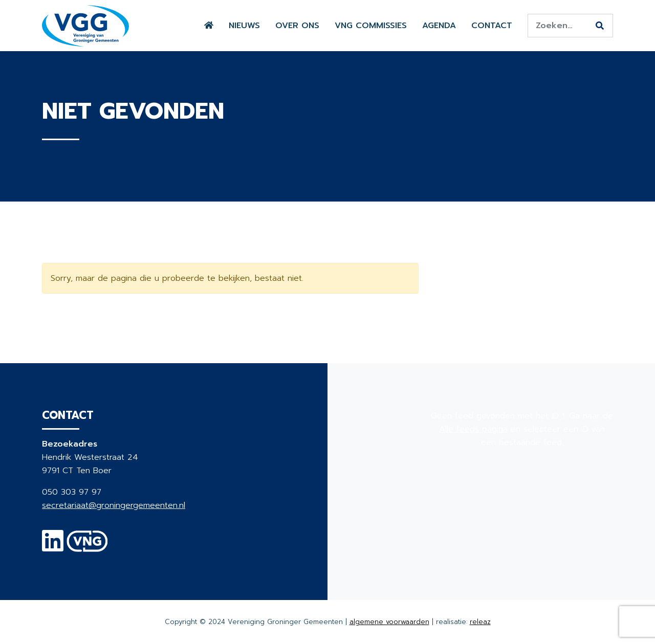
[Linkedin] (53, 547)
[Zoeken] (600, 26)
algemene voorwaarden (389, 622)
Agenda (439, 26)
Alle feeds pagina (473, 429)
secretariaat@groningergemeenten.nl (114, 505)
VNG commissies (371, 26)
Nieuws (244, 26)
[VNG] (87, 547)
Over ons (297, 26)
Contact (492, 26)
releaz (480, 622)
